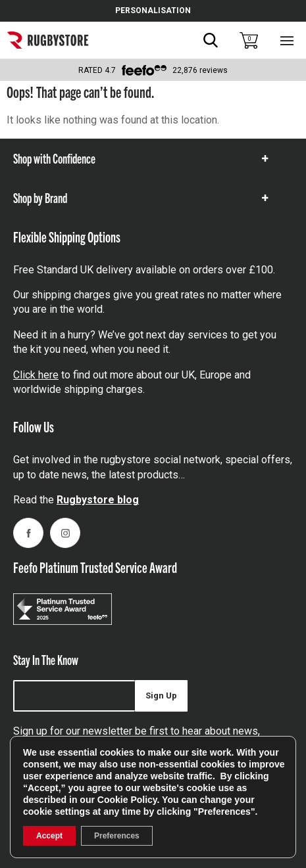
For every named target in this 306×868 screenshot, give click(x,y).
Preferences (117, 836)
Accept (49, 836)
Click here (36, 375)
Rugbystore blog (98, 500)
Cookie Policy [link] (127, 800)
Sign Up (161, 696)
